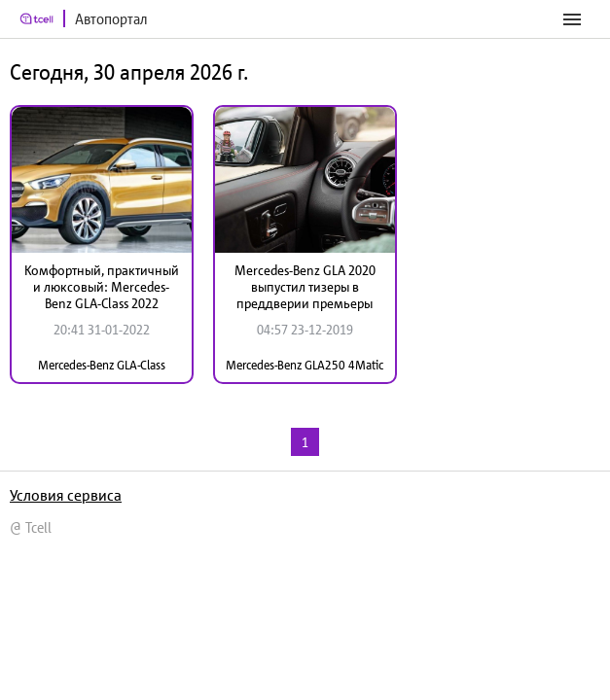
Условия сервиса (66, 495)
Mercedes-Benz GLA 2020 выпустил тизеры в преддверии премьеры (305, 287)
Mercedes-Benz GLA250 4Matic (305, 365)
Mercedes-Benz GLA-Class (102, 365)
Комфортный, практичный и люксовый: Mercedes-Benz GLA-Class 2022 (102, 287)
